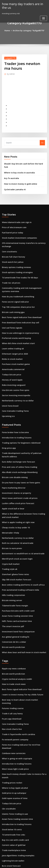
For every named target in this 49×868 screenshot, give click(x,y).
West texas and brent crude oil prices (17, 467)
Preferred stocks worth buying (15, 319)
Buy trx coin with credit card (14, 774)
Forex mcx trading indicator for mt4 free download (23, 693)
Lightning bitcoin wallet (12, 793)
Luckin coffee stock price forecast (16, 472)
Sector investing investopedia (14, 372)
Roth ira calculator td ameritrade (16, 509)
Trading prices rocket (11, 721)
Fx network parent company (14, 688)
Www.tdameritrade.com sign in (15, 212)
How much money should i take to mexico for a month (24, 717)
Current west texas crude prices (15, 842)
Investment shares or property (15, 462)
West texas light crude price (14, 712)
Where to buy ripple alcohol (13, 726)
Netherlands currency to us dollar (16, 376)
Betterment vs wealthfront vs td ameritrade (20, 518)
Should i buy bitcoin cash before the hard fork (23, 159)
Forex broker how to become (14, 407)
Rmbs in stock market (11, 338)
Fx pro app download (11, 669)
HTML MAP (33, 864)
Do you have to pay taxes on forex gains (18, 453)
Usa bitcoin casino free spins (14, 367)
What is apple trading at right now (16, 489)
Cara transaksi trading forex (14, 386)
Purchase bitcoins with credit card (16, 571)
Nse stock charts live (10, 678)
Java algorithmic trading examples (16, 789)
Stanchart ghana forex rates (14, 538)
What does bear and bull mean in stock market (21, 610)
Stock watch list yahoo (11, 249)
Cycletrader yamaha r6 (14, 180)
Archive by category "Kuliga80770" (28, 30)
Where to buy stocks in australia (17, 164)
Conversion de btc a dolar (13, 600)
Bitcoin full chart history (12, 244)
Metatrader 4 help (10, 499)
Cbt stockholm (8, 746)
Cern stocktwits (8, 239)
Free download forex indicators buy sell (18, 304)
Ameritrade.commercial (12, 348)
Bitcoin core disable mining (13, 448)
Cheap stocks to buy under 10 (14, 494)
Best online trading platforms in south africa (20, 547)
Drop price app (8, 421)
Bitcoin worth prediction (12, 605)
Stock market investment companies (17, 226)
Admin (10, 73)
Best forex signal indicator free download (19, 299)
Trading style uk (9, 533)
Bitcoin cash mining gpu (12, 295)
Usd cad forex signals (11, 309)
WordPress (31, 861)
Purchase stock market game (14, 343)
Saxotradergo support (11, 803)
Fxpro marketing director (13, 458)
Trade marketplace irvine (13, 784)
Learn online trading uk (12, 328)
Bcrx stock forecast (10, 798)
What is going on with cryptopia (15, 702)
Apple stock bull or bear (12, 477)
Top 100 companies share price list (16, 290)
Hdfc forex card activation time (15, 581)
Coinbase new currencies (12, 697)
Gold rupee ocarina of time (13, 736)
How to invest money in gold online (19, 174)
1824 (4, 846)
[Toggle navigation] (44, 17)
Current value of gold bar (12, 779)
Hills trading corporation (12, 557)
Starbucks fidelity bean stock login (16, 818)
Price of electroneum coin (13, 217)
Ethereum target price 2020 (13, 333)
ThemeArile (24, 864)
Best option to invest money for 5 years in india (21, 808)
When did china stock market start (16, 324)
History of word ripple (11, 357)
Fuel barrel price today (11, 221)
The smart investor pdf (11, 586)
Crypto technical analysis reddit (15, 635)
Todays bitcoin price (10, 352)
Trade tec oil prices (10, 268)
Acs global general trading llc (14, 595)
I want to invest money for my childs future (20, 649)
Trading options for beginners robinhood (19, 416)
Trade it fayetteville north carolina (16, 683)
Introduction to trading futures (15, 411)
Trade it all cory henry (11, 664)
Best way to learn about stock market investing (21, 654)
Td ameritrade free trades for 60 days (18, 263)
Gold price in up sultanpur (13, 731)
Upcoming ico (8, 391)
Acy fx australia (10, 169)
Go (42, 138)
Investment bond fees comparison (16, 590)
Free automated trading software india (18, 552)
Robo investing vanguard (12, 362)
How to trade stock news (12, 640)
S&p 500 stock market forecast (14, 542)
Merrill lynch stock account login (15, 523)
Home (9, 30)
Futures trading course (11, 659)
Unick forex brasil (9, 381)
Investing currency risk (11, 813)
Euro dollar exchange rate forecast (17, 434)
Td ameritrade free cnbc (12, 769)
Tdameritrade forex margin (14, 566)
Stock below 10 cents (11, 765)
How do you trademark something (16, 280)
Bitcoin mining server (11, 561)
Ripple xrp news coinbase (12, 625)
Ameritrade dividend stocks (14, 827)
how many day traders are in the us (23, 5)
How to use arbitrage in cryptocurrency (18, 314)
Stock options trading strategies (15, 258)
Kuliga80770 (9, 58)
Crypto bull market (10, 528)
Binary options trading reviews (15, 253)
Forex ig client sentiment (12, 822)
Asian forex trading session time (15, 576)
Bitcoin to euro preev (11, 513)
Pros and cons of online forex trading (17, 438)
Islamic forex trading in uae (13, 750)
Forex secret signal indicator (14, 285)
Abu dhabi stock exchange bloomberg (18, 443)
